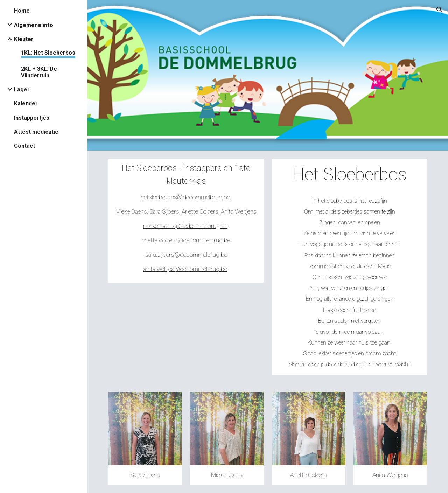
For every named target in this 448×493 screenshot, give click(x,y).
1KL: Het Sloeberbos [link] (48, 53)
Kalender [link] (26, 103)
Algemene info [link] (34, 25)
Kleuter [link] (24, 39)
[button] (440, 10)
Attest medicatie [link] (36, 132)
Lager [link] (22, 89)
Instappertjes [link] (32, 118)
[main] (186, 221)
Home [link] (22, 11)
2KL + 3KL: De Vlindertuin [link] (39, 72)
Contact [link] (24, 146)
